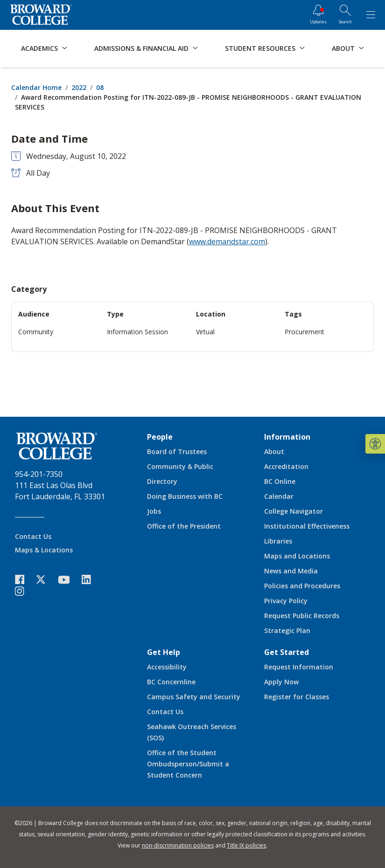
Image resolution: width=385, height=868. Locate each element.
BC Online (280, 481)
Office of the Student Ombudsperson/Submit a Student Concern (188, 764)
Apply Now (281, 682)
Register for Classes (297, 697)
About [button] (343, 48)
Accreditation (286, 466)
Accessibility (167, 667)
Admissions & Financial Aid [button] (141, 48)
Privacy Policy (286, 601)
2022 (79, 87)
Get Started (287, 652)
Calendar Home (36, 87)
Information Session (137, 332)
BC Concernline (171, 682)
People (160, 437)
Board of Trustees (177, 451)
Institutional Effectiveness (307, 526)
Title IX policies (246, 845)
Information (287, 437)
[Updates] (318, 15)
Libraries (278, 541)
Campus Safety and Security (194, 697)
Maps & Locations (44, 550)
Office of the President (184, 526)
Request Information (299, 667)
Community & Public (180, 466)
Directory (162, 481)
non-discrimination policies (178, 845)
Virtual (205, 332)
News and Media (291, 571)
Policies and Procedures (302, 586)
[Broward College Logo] (41, 15)
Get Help (164, 652)
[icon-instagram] (24, 591)
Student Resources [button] (260, 48)
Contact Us (33, 536)
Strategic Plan (287, 630)
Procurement (304, 332)
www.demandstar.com (227, 241)
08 (100, 87)
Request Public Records (302, 616)
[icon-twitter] (46, 580)
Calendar (279, 496)
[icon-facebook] (24, 580)
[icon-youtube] (68, 579)
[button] (375, 444)
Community (36, 332)
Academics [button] (39, 48)
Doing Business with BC (185, 496)
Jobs (154, 511)
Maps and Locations (297, 556)
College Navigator (294, 511)
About (274, 451)
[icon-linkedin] (91, 580)
